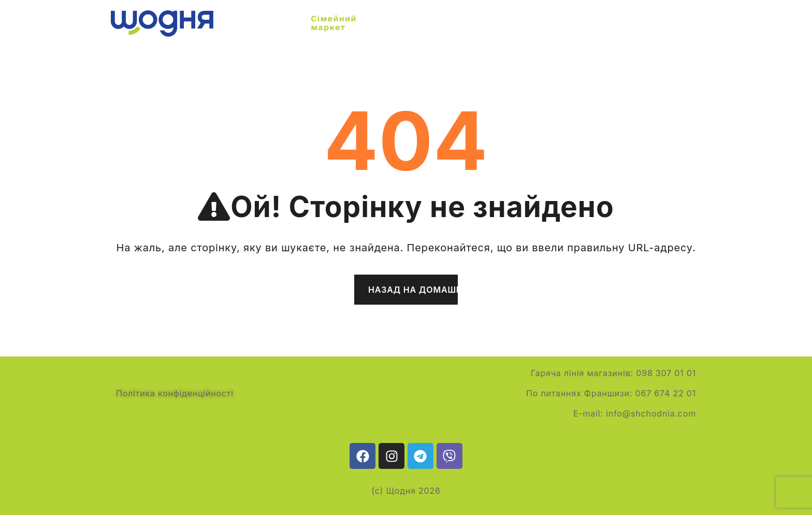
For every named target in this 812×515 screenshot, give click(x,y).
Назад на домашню (413, 290)
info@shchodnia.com (651, 413)
